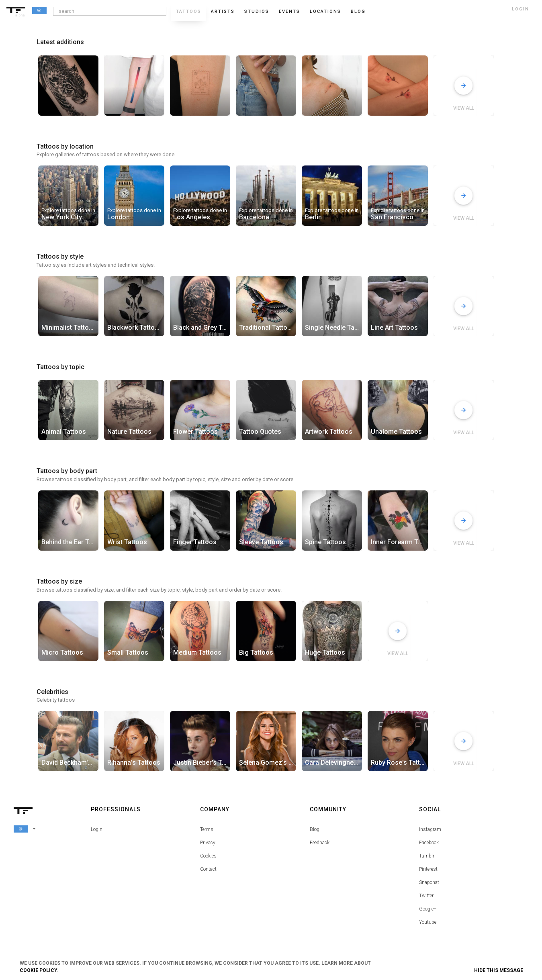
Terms (207, 829)
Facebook (429, 843)
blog (358, 11)
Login (97, 829)
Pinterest (428, 869)
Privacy (208, 843)
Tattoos (189, 11)
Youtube (428, 922)
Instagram (430, 829)
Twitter (426, 896)
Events (289, 11)
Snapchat (429, 882)
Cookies (208, 856)
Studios (257, 11)
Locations (325, 11)
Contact (208, 869)
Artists (223, 11)
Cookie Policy (38, 970)
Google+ (428, 909)
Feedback (320, 843)
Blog (315, 829)
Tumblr (427, 856)
